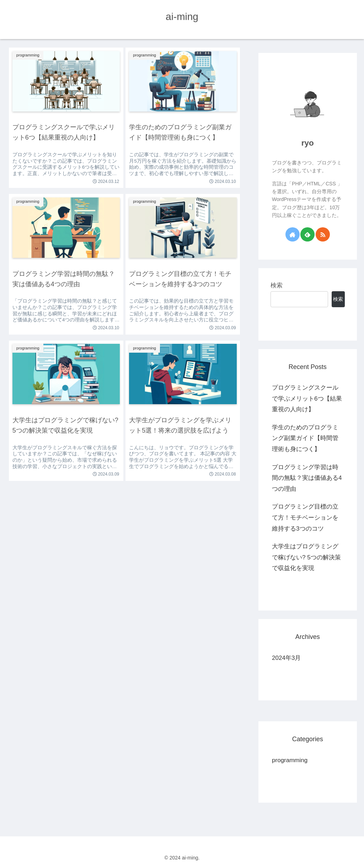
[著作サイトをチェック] (293, 234)
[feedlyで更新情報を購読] (307, 234)
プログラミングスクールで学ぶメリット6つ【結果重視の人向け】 (307, 398)
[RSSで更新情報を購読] (323, 234)
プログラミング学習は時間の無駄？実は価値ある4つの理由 (307, 478)
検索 (277, 285)
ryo (308, 143)
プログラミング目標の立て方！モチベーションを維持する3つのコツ (305, 517)
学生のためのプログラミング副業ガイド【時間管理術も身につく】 (305, 438)
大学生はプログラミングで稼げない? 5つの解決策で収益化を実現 (306, 557)
